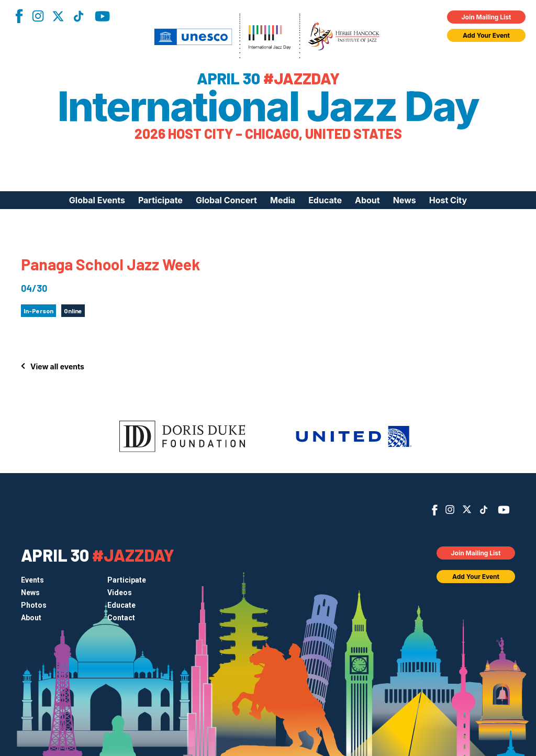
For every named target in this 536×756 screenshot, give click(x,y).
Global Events (97, 200)
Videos (120, 593)
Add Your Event (486, 35)
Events (32, 580)
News (405, 200)
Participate (160, 200)
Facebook (19, 16)
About (367, 200)
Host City (448, 200)
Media (283, 200)
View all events (57, 366)
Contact (121, 618)
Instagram (38, 16)
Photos (34, 605)
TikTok (79, 16)
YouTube (102, 16)
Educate (325, 200)
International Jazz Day (268, 106)
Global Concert (226, 200)
